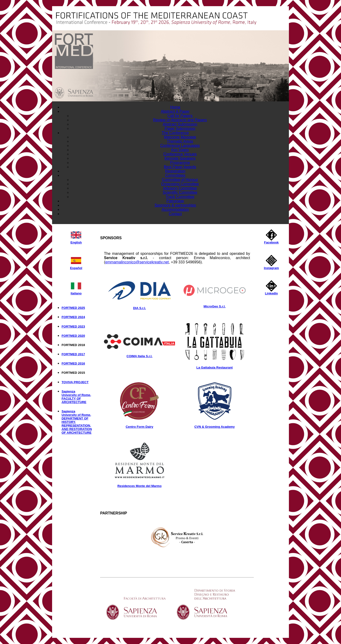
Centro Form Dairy (139, 427)
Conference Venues (180, 154)
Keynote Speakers (180, 158)
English (76, 241)
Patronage (175, 201)
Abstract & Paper (175, 111)
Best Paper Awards (180, 167)
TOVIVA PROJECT (75, 382)
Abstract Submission (180, 124)
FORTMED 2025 (73, 308)
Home (175, 107)
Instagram (271, 267)
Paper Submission (180, 128)
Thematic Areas (180, 141)
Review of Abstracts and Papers (180, 120)
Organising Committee (180, 184)
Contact (175, 214)
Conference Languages (180, 146)
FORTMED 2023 (73, 327)
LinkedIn (271, 292)
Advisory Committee (180, 188)
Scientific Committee (180, 192)
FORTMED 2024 (73, 317)
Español (76, 267)
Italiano (76, 292)
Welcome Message (180, 137)
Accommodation (175, 209)
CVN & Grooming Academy (215, 427)
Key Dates (180, 150)
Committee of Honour (180, 180)
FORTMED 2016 (73, 363)
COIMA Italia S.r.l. (139, 356)
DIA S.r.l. (139, 308)
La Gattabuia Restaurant (214, 367)
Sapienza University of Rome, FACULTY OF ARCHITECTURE (76, 397)
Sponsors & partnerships (175, 205)
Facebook (271, 241)
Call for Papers (180, 116)
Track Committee (180, 197)
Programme (180, 163)
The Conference (175, 133)
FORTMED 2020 (73, 336)
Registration (175, 171)
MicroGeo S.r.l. (215, 306)
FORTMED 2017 (73, 354)
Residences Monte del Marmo (140, 486)
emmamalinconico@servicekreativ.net (137, 262)
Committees (175, 175)
